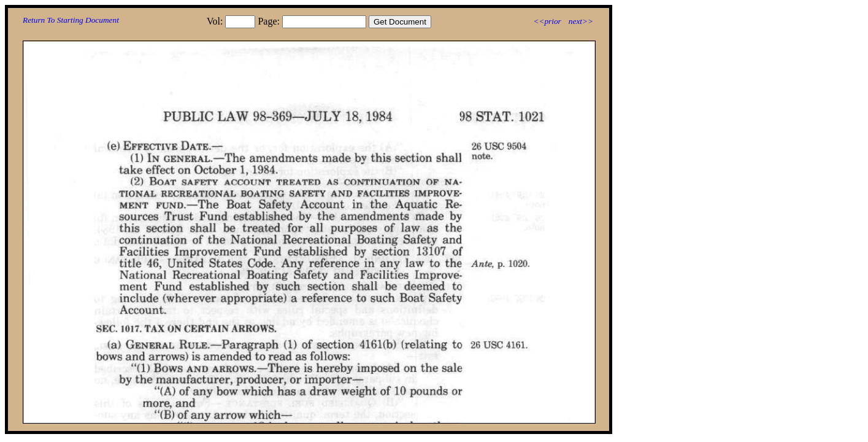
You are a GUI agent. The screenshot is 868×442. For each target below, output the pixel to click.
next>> (581, 21)
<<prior (547, 21)
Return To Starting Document (71, 20)
